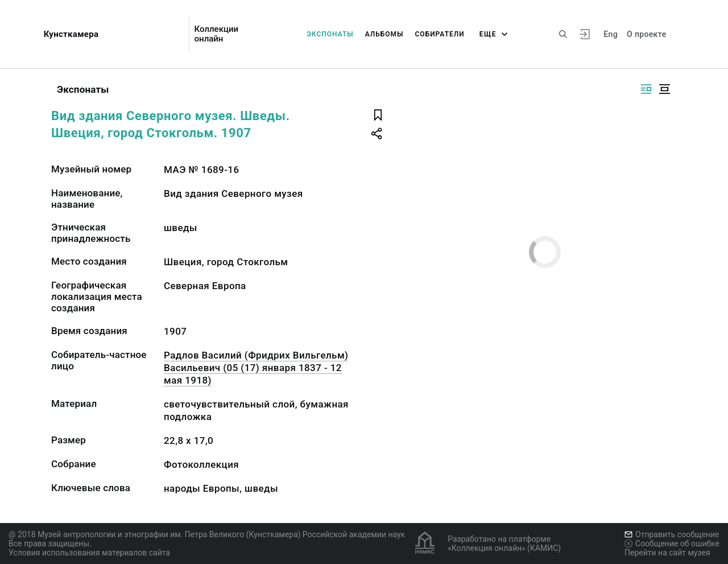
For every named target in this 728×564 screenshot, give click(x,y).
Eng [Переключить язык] (611, 34)
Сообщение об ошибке (672, 544)
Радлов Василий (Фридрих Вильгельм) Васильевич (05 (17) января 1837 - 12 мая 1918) (256, 368)
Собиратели (440, 34)
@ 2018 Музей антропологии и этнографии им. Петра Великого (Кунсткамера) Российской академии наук (207, 534)
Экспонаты (330, 34)
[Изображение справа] (646, 89)
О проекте (646, 34)
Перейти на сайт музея (667, 553)
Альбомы (384, 34)
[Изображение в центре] (664, 89)
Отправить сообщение (672, 534)
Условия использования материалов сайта (89, 553)
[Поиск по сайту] (563, 34)
